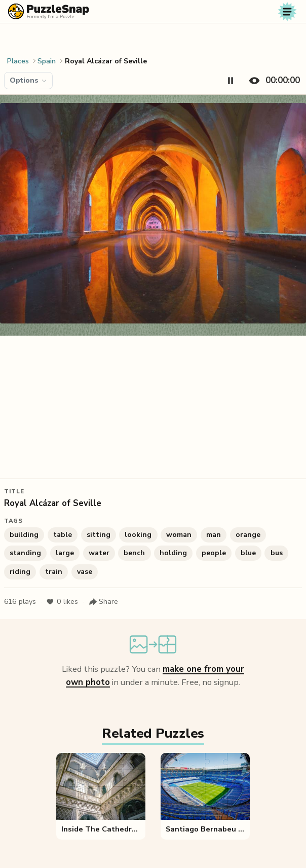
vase (85, 572)
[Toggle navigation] (287, 12)
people (214, 553)
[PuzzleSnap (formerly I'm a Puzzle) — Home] (49, 11)
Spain (47, 61)
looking (138, 535)
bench (134, 553)
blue (248, 553)
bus (277, 553)
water (99, 553)
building (24, 535)
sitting (99, 535)
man (214, 535)
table (63, 535)
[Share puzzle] (103, 602)
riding (20, 572)
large (65, 553)
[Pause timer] (231, 81)
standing (25, 553)
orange (248, 535)
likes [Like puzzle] (62, 602)
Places (18, 61)
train (54, 572)
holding (173, 553)
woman (179, 535)
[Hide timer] (272, 81)
